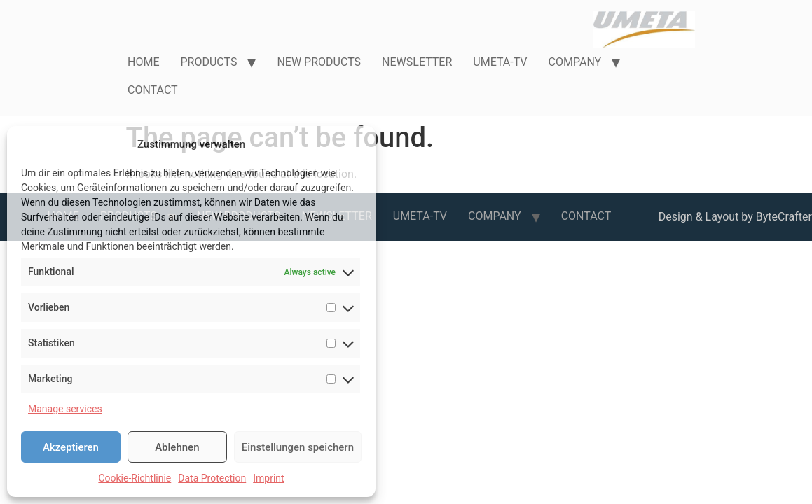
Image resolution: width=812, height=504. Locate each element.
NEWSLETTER (417, 62)
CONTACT (153, 90)
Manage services (65, 409)
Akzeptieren (71, 447)
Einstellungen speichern (298, 447)
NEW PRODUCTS (319, 62)
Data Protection (212, 478)
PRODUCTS (208, 62)
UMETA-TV (500, 62)
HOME (143, 62)
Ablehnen (177, 447)
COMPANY (575, 62)
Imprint (268, 478)
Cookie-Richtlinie (135, 478)
